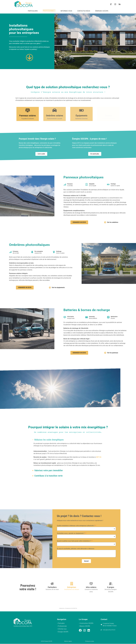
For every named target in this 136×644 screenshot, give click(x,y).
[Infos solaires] (91, 597)
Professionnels (49, 11)
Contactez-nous (84, 11)
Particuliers (33, 11)
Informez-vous (66, 11)
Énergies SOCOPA (102, 11)
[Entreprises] (72, 597)
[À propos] (111, 597)
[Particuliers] (52, 597)
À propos (111, 600)
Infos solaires (91, 600)
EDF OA (99, 457)
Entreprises (72, 600)
